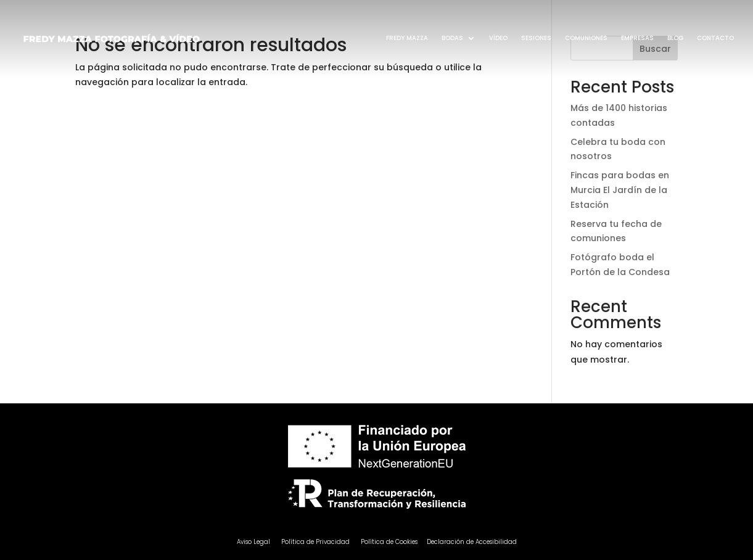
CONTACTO (715, 38)
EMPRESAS (637, 38)
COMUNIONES (586, 38)
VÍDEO (498, 38)
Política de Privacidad (315, 542)
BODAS (452, 38)
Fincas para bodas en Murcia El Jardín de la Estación (620, 190)
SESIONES (536, 38)
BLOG (675, 38)
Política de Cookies (389, 542)
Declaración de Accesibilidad (472, 542)
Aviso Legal (254, 542)
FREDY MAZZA (407, 38)
